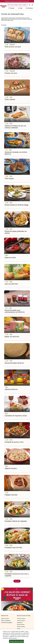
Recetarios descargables (7, 623)
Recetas (11, 8)
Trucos (18, 629)
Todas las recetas (5, 619)
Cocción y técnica (21, 621)
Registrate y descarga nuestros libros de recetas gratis (17, 1)
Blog (20, 8)
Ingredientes (20, 623)
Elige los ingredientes (6, 621)
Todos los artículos (21, 619)
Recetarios (29, 8)
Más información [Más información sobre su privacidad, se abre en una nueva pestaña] (13, 638)
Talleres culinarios (21, 627)
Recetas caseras (21, 625)
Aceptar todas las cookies (16, 642)
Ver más (17, 581)
